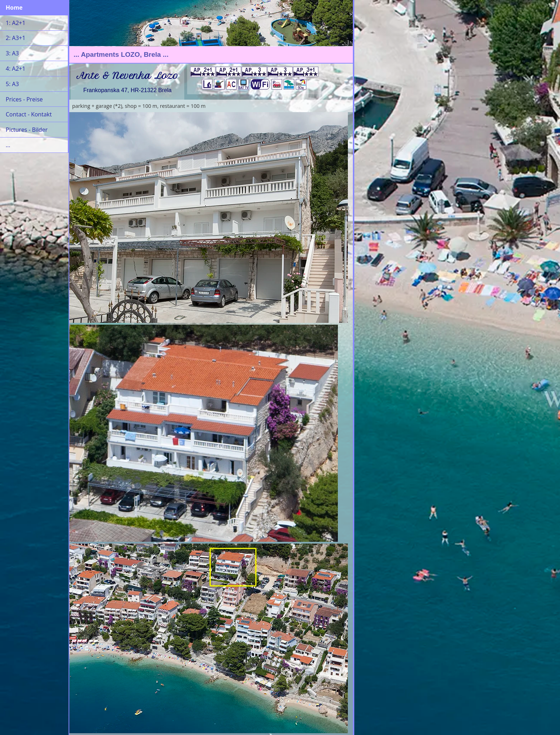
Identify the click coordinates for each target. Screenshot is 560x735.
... (8, 145)
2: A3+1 (16, 38)
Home (14, 7)
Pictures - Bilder (27, 130)
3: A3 (12, 53)
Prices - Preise (24, 99)
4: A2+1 (16, 69)
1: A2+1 (16, 23)
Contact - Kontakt (29, 114)
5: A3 (12, 84)
